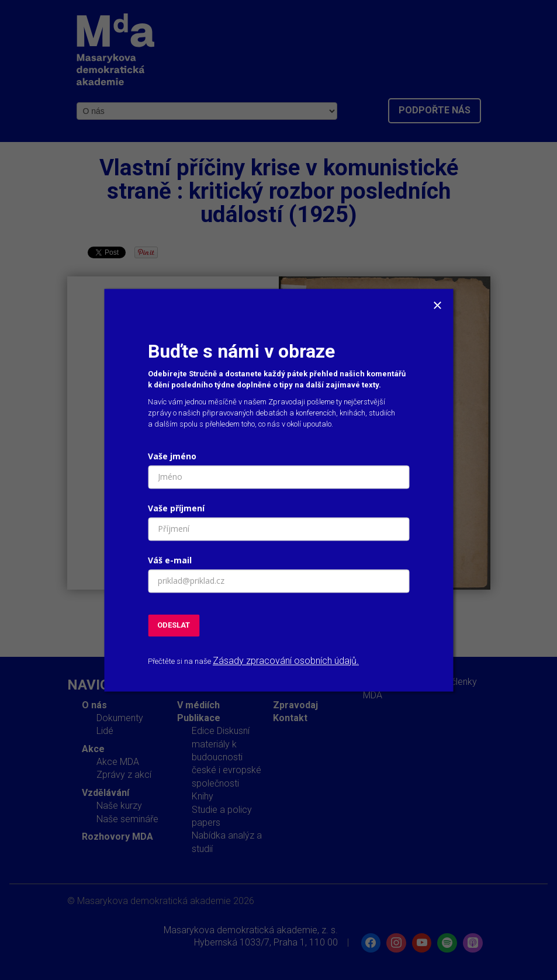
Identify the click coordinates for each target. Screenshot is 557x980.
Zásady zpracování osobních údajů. (286, 661)
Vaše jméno (172, 456)
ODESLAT (174, 625)
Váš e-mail (170, 560)
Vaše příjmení (176, 508)
